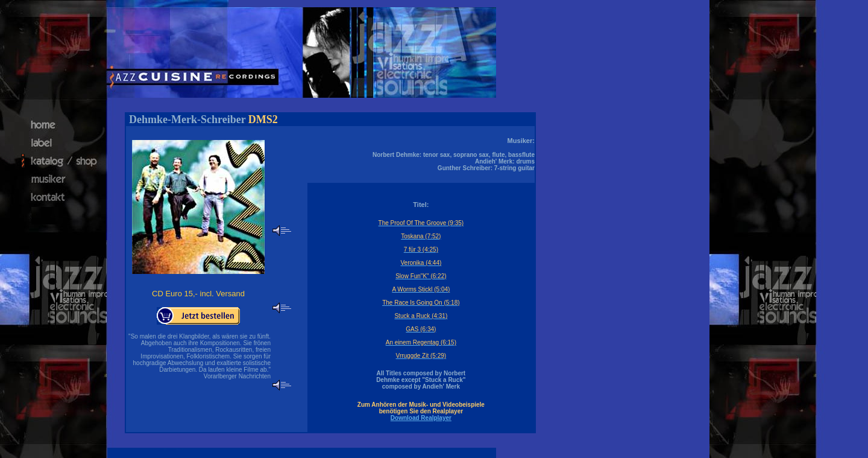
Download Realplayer (421, 418)
